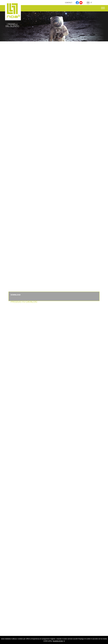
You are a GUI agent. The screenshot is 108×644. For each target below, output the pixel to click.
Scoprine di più (58, 641)
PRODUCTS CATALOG (24, 305)
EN (88, 3)
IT (91, 3)
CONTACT (69, 3)
